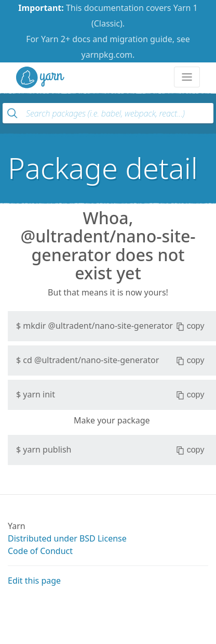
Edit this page (34, 581)
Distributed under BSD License (67, 538)
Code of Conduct (40, 551)
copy (190, 326)
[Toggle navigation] (187, 77)
